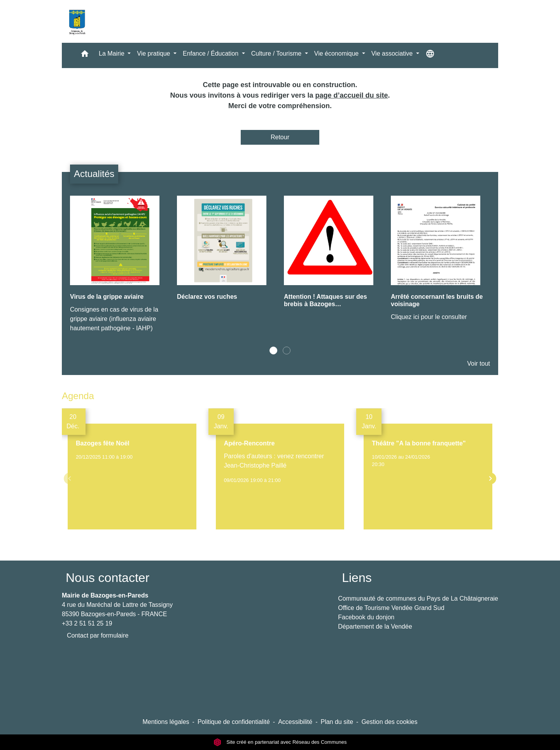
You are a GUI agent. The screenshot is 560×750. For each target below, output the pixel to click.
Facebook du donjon (366, 617)
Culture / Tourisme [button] (277, 53)
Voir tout (479, 364)
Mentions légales (166, 722)
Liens (357, 578)
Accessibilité (295, 722)
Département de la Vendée (375, 626)
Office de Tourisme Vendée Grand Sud (391, 608)
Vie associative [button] (393, 53)
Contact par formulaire (98, 635)
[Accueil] (77, 21)
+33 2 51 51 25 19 (87, 623)
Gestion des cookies (389, 722)
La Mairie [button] (112, 53)
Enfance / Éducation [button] (212, 53)
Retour (280, 137)
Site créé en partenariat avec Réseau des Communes (280, 742)
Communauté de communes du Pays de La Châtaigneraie (418, 598)
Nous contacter (108, 578)
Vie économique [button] (337, 53)
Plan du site (337, 722)
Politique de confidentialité (234, 722)
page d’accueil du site (352, 95)
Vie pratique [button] (154, 53)
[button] (85, 55)
